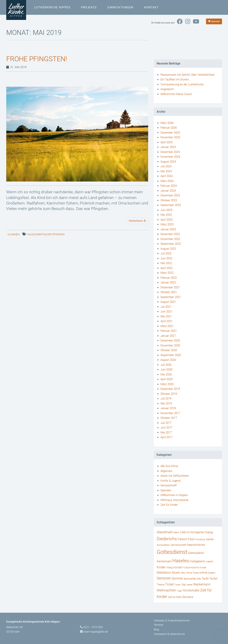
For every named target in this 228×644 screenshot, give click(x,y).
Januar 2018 (168, 408)
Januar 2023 (168, 229)
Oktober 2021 (169, 292)
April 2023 (167, 220)
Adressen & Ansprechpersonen (172, 620)
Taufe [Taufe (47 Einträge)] (205, 579)
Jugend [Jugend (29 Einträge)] (209, 561)
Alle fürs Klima (169, 466)
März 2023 (167, 224)
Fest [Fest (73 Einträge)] (191, 539)
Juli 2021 (166, 307)
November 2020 (170, 345)
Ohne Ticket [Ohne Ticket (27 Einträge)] (193, 573)
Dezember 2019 (170, 389)
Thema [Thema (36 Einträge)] (161, 585)
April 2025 (167, 142)
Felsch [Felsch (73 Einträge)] (182, 539)
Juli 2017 (166, 423)
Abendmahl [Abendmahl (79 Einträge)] (165, 532)
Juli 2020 (166, 365)
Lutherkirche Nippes (52, 7)
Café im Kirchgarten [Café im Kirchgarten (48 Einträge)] (192, 532)
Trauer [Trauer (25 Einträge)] (178, 585)
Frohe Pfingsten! (37, 59)
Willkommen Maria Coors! (176, 94)
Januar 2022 (168, 282)
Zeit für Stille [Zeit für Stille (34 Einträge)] (175, 597)
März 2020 (167, 384)
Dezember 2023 (170, 195)
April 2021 (167, 321)
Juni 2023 (166, 210)
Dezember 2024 (170, 152)
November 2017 (170, 413)
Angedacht (167, 89)
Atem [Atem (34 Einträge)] (176, 532)
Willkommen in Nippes (174, 495)
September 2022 (171, 244)
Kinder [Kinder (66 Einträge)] (161, 567)
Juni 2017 (166, 428)
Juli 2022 (166, 253)
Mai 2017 (166, 432)
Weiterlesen (137, 221)
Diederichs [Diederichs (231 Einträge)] (167, 539)
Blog (156, 629)
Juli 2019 (166, 399)
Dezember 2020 (170, 340)
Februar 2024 (169, 186)
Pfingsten (59, 234)
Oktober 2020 (169, 350)
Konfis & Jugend (170, 481)
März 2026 (167, 123)
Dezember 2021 (170, 287)
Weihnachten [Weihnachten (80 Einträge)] (166, 590)
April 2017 (167, 437)
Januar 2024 (168, 191)
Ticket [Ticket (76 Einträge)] (169, 584)
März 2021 (167, 326)
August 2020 (168, 360)
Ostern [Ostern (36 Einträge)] (212, 573)
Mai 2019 (166, 403)
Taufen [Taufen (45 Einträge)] (214, 579)
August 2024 (168, 162)
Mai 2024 (166, 171)
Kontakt (151, 7)
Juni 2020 (166, 370)
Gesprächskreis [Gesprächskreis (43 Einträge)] (196, 545)
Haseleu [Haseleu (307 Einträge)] (181, 561)
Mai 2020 (166, 374)
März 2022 (167, 273)
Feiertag (41, 234)
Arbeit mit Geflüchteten (175, 476)
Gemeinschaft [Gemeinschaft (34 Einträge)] (178, 545)
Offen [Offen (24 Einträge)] (183, 573)
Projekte (89, 7)
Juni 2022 (166, 258)
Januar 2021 (168, 336)
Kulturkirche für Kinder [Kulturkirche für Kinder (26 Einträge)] (195, 568)
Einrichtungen (121, 7)
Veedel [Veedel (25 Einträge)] (189, 585)
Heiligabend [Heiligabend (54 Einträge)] (197, 561)
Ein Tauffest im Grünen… (176, 79)
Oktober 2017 (169, 418)
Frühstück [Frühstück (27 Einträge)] (200, 539)
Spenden (214, 21)
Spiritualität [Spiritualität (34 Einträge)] (190, 579)
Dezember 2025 (170, 133)
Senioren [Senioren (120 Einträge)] (164, 578)
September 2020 (171, 355)
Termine (158, 625)
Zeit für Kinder (169, 505)
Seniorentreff (168, 485)
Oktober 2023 (169, 200)
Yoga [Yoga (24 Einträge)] (179, 591)
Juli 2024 (166, 166)
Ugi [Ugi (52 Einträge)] (183, 584)
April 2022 (167, 268)
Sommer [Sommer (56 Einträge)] (177, 578)
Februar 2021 (169, 331)
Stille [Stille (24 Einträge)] (199, 579)
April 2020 (167, 379)
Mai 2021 (166, 316)
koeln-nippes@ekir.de (96, 632)
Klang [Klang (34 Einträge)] (170, 567)
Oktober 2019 (169, 394)
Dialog (31, 234)
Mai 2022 (166, 263)
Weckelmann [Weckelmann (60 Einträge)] (202, 584)
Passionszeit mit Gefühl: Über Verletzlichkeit (188, 75)
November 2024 (170, 157)
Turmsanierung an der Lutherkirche (182, 84)
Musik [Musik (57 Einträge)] (176, 573)
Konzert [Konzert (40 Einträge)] (178, 567)
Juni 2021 (166, 311)
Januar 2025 (168, 147)
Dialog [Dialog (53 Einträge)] (209, 532)
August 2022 (168, 249)
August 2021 (168, 302)
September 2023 (171, 205)
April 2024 (167, 176)
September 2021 (171, 297)
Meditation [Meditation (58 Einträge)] (164, 573)
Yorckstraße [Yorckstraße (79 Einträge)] (191, 590)
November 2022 (170, 239)
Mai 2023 (166, 215)
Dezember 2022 (170, 234)
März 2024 (167, 181)
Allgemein (14, 234)
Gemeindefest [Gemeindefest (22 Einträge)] (163, 545)
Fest (49, 234)
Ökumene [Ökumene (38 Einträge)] (188, 597)
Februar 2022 (169, 278)
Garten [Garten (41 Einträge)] (210, 539)
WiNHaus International (174, 500)
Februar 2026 (169, 128)
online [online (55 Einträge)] (203, 573)
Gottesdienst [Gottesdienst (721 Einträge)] (172, 552)
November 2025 (170, 137)
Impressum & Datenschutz (169, 634)
